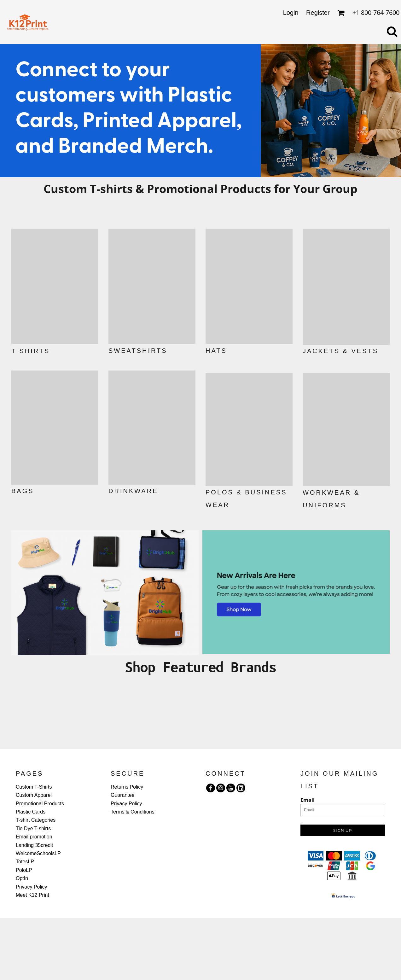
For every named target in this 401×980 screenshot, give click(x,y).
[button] (55, 286)
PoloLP (24, 870)
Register (318, 13)
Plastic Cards (31, 812)
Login (291, 13)
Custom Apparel (34, 795)
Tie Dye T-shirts (33, 828)
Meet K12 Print (32, 895)
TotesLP (25, 862)
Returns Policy (127, 787)
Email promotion (34, 837)
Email (308, 800)
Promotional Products (40, 804)
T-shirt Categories (36, 820)
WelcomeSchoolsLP (38, 853)
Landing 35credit (34, 845)
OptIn (22, 878)
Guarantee (123, 795)
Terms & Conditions (133, 812)
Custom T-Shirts (34, 787)
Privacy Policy (32, 887)
